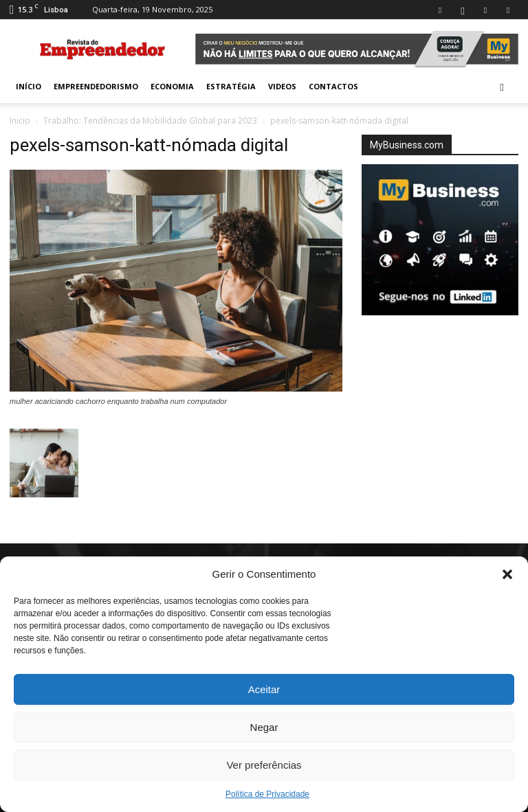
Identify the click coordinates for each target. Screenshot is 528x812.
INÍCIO (29, 86)
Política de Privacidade (267, 794)
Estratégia (231, 86)
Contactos (333, 86)
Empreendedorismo (96, 86)
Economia (172, 86)
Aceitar (264, 689)
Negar (264, 727)
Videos (282, 86)
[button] (507, 574)
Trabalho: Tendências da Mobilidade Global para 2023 (150, 121)
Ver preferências (264, 765)
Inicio (20, 121)
